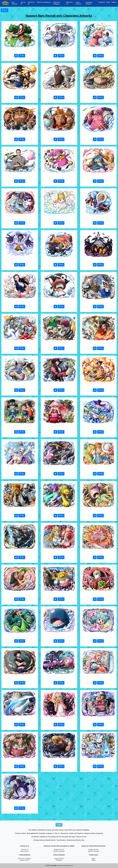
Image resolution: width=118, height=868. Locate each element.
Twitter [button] (59, 825)
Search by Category (57, 3)
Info (22, 56)
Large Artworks (78, 3)
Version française (59, 851)
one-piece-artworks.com (65, 866)
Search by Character (44, 2)
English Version (59, 850)
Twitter (114, 2)
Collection (102, 2)
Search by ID (31, 3)
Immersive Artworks (89, 3)
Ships (108, 2)
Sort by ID (23, 3)
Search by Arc (69, 3)
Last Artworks (14, 3)
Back (5, 10)
